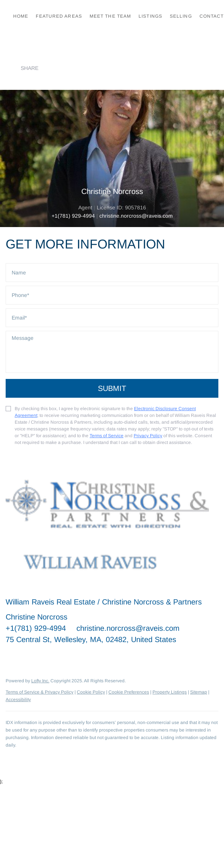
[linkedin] (26, 656)
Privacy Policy (148, 436)
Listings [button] (150, 16)
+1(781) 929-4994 (73, 216)
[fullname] (112, 273)
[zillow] (56, 656)
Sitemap (199, 692)
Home (21, 16)
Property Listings (170, 692)
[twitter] (41, 656)
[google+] (87, 656)
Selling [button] (181, 16)
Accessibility (18, 700)
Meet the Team (110, 16)
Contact (212, 16)
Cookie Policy (91, 692)
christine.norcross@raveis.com (128, 628)
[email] (112, 318)
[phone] (112, 295)
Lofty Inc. (40, 681)
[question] (112, 352)
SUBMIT (112, 388)
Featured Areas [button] (59, 16)
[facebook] (11, 656)
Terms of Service (107, 436)
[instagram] (72, 656)
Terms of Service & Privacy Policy (40, 692)
